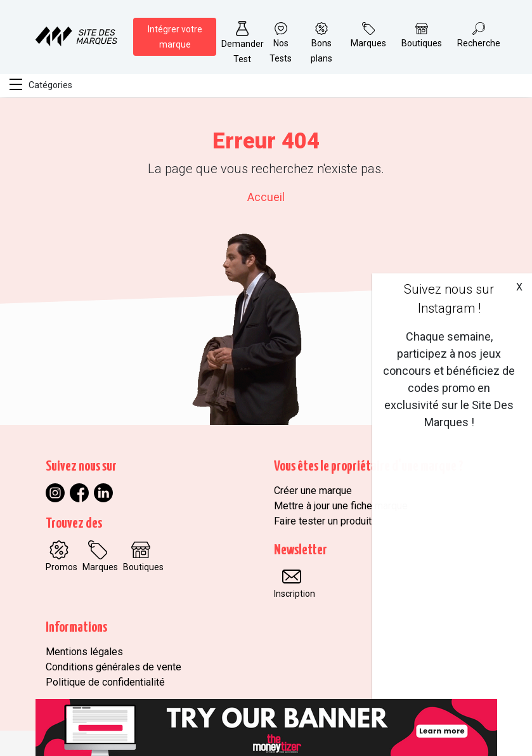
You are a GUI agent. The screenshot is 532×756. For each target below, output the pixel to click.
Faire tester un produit (323, 521)
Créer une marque (313, 491)
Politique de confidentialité (105, 682)
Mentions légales (84, 652)
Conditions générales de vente (114, 667)
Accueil (266, 197)
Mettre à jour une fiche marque (341, 506)
